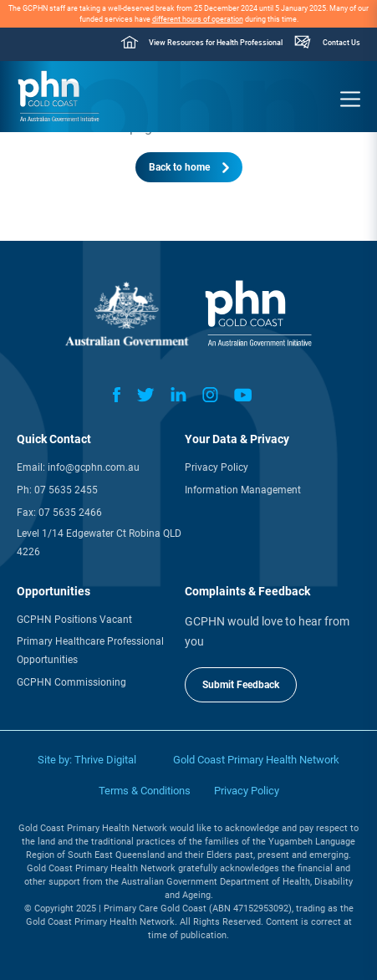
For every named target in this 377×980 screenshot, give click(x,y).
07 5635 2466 (70, 513)
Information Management (243, 490)
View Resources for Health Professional (216, 43)
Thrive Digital (105, 760)
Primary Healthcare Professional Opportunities (90, 651)
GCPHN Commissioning (71, 682)
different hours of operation (198, 19)
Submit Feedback (241, 685)
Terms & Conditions (145, 791)
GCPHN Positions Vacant (74, 620)
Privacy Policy (217, 467)
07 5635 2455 (66, 490)
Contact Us (341, 43)
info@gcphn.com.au (94, 467)
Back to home (179, 167)
